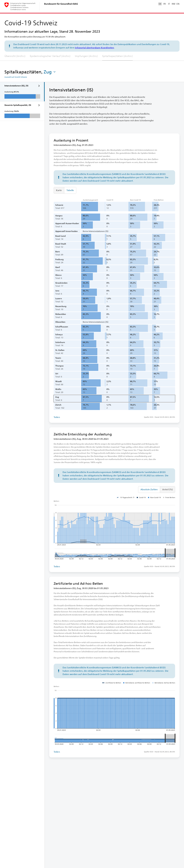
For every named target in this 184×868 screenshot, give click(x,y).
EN (178, 4)
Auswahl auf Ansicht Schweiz (16, 77)
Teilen (57, 417)
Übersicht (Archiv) (15, 56)
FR (165, 4)
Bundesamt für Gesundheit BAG (61, 4)
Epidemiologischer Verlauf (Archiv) (50, 56)
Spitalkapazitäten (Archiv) (117, 56)
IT (169, 4)
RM (173, 4)
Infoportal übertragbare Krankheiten (95, 48)
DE (160, 4)
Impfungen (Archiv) (86, 56)
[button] (50, 72)
